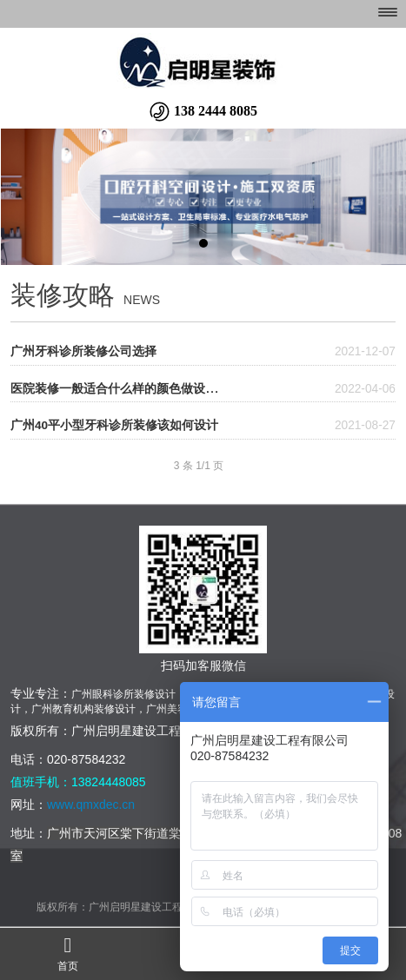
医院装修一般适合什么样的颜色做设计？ (120, 389)
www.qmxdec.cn (93, 805)
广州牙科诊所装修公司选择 (83, 351)
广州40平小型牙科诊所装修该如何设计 (114, 425)
